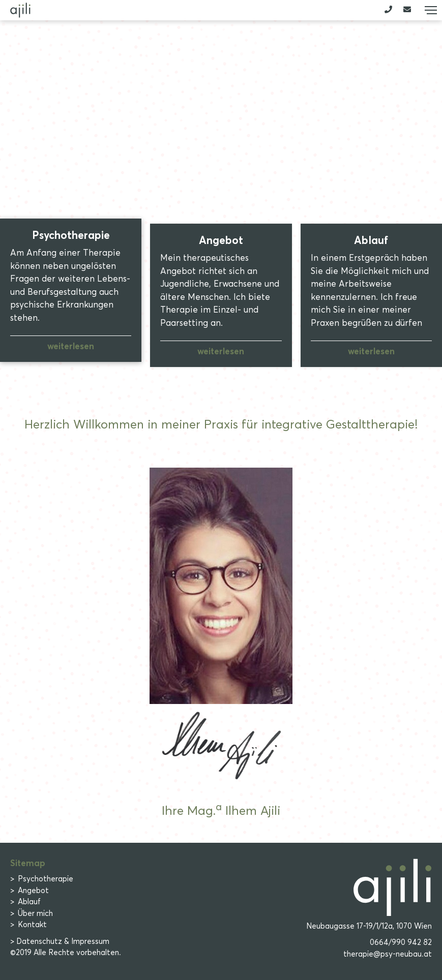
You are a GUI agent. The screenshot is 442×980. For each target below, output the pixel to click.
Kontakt (32, 925)
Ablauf (29, 902)
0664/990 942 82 (401, 942)
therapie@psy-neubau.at (388, 954)
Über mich (35, 913)
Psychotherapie (46, 879)
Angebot (33, 891)
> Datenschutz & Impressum (60, 941)
